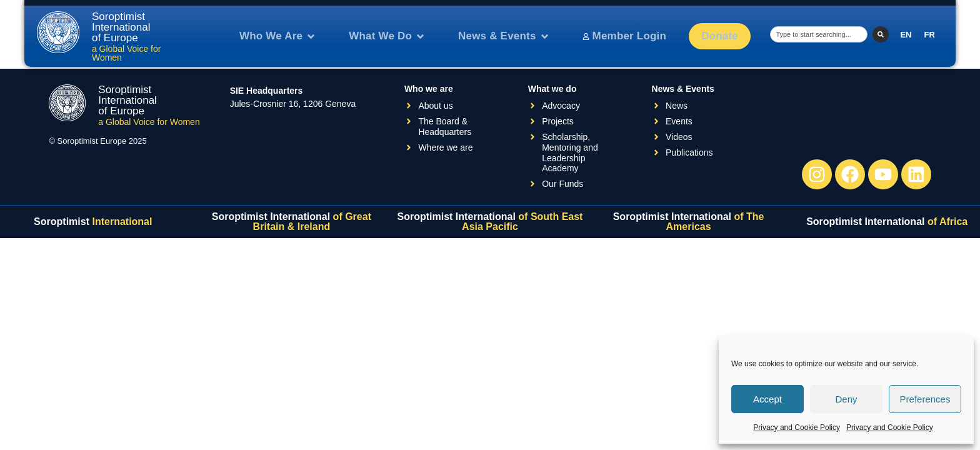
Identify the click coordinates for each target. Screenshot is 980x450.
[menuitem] (906, 35)
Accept (767, 399)
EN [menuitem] (906, 35)
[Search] (881, 34)
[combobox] (819, 34)
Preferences (925, 399)
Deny (846, 399)
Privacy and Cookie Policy (797, 427)
